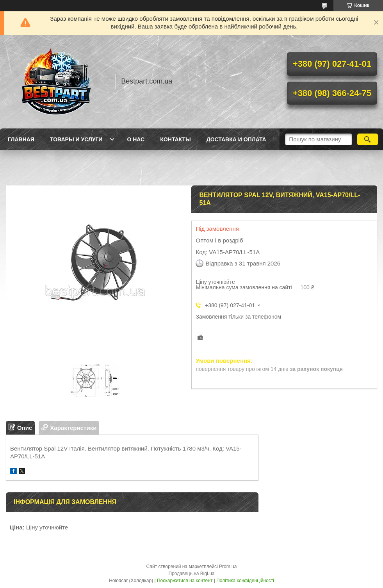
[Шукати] (368, 139)
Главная (21, 139)
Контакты (175, 139)
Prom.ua (228, 567)
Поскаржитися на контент (185, 581)
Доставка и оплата (236, 139)
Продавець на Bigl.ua (191, 574)
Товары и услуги (76, 139)
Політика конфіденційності (245, 581)
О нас (136, 139)
